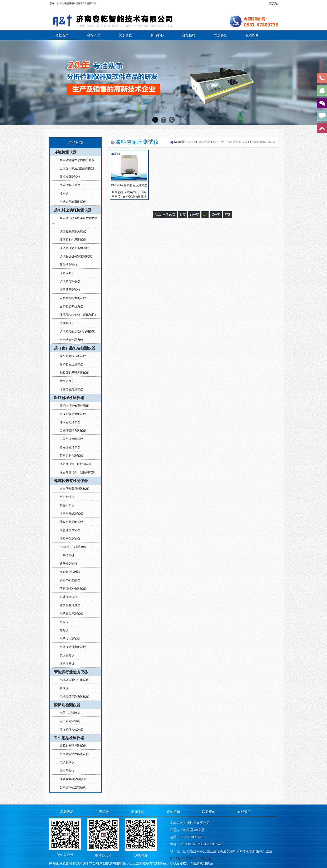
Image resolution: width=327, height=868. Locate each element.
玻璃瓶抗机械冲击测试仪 (74, 256)
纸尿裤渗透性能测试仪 (73, 754)
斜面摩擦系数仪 (68, 580)
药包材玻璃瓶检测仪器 (73, 210)
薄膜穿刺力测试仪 (70, 522)
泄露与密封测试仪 (70, 389)
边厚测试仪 (65, 323)
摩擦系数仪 (65, 771)
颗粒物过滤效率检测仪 (73, 406)
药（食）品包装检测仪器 (75, 348)
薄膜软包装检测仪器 (71, 481)
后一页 (216, 215)
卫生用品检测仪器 (69, 738)
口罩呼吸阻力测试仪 (71, 431)
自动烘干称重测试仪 (71, 202)
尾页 (227, 215)
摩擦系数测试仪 (68, 539)
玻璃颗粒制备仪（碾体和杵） (77, 315)
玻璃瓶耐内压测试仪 (71, 240)
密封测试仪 (65, 497)
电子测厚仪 (65, 762)
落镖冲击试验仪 (68, 530)
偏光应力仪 (65, 273)
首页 (191, 142)
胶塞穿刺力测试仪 (70, 456)
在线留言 (252, 35)
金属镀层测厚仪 (68, 605)
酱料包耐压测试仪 (70, 364)
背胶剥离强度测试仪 (71, 746)
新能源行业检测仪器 (71, 672)
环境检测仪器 (65, 152)
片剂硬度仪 (65, 381)
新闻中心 (157, 35)
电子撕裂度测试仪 (70, 614)
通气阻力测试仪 (68, 422)
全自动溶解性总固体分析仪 (75, 160)
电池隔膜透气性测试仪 (73, 680)
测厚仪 (62, 622)
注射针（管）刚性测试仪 (74, 464)
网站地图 (206, 858)
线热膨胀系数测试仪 (71, 231)
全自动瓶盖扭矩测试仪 (73, 488)
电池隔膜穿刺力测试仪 (73, 696)
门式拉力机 (65, 555)
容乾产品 (94, 35)
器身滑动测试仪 (68, 447)
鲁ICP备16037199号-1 (184, 858)
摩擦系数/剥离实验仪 (72, 779)
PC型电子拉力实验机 (72, 547)
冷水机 (62, 193)
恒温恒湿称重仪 (68, 185)
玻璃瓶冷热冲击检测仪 (73, 248)
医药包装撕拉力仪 (70, 306)
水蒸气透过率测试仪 (71, 647)
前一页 (194, 215)
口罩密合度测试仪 (70, 439)
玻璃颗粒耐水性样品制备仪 (75, 331)
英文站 (273, 3)
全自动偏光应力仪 (70, 340)
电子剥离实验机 (68, 721)
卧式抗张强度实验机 (71, 787)
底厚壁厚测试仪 (68, 290)
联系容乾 (220, 35)
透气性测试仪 (67, 564)
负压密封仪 (65, 655)
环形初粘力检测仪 (70, 729)
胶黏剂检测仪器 (67, 705)
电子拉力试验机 (68, 713)
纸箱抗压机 (65, 664)
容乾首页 (62, 35)
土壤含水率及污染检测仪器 (75, 168)
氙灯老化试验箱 (68, 572)
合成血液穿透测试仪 (71, 414)
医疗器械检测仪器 (69, 398)
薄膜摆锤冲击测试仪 (71, 589)
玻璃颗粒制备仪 (68, 281)
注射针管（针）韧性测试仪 (75, 472)
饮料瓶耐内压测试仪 (71, 356)
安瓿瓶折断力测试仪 (71, 298)
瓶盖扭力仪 (65, 505)
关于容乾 (125, 35)
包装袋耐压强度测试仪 (73, 373)
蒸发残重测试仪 (68, 177)
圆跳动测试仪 (67, 265)
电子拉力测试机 (68, 639)
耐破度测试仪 (67, 597)
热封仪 (62, 630)
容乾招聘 (189, 35)
